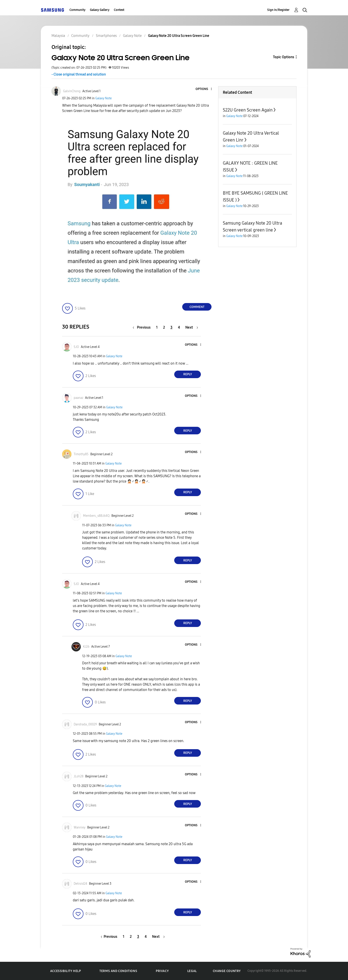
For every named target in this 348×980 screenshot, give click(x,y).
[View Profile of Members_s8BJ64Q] (96, 516)
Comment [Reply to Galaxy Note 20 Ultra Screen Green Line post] (197, 307)
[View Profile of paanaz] (78, 398)
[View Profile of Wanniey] (80, 827)
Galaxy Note (103, 98)
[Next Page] (192, 327)
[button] (204, 89)
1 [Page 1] (157, 327)
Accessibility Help (66, 971)
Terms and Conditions (118, 971)
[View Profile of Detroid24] (80, 884)
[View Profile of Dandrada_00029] (85, 724)
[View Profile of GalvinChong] (72, 91)
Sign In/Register (278, 10)
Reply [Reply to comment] (188, 374)
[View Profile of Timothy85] (81, 454)
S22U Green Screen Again (248, 110)
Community (77, 10)
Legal (192, 971)
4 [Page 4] (179, 327)
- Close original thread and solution (79, 74)
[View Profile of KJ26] (86, 647)
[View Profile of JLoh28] (79, 776)
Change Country (227, 971)
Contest (119, 10)
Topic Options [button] (284, 57)
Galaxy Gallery (100, 10)
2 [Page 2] (164, 327)
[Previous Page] (143, 327)
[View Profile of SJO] (76, 347)
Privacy (162, 971)
